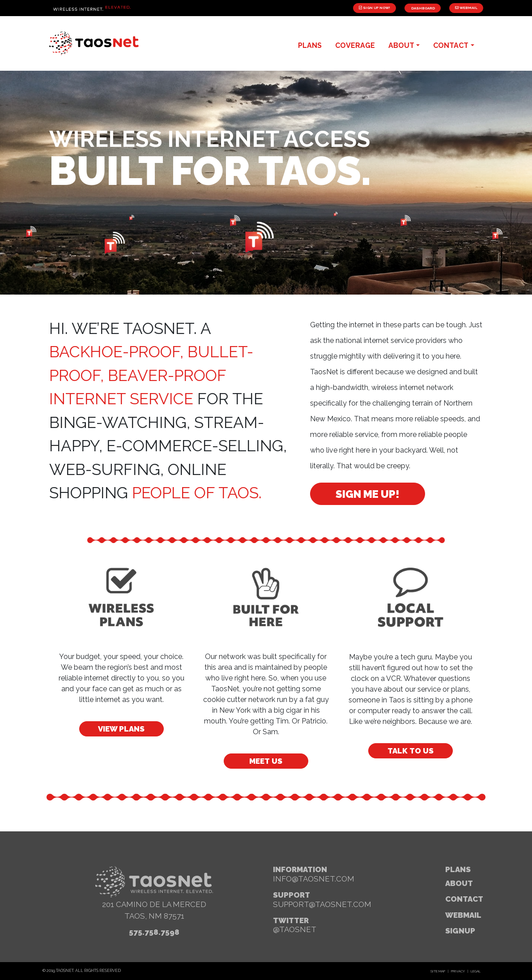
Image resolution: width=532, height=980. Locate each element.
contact (451, 45)
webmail (463, 915)
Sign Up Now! (375, 8)
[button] (41, 824)
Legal (476, 971)
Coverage (355, 45)
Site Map (438, 971)
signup (460, 931)
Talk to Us (411, 751)
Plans (458, 869)
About (459, 883)
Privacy (458, 971)
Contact (464, 899)
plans (310, 45)
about (401, 45)
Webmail (466, 8)
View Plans (121, 729)
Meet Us (266, 761)
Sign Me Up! (368, 494)
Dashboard (423, 8)
